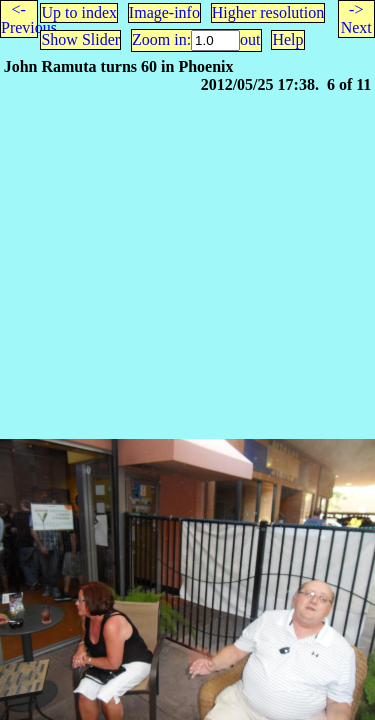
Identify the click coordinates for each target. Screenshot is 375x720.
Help (287, 39)
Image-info (164, 12)
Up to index (79, 12)
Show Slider (80, 39)
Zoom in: (161, 39)
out (250, 39)
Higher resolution (268, 12)
